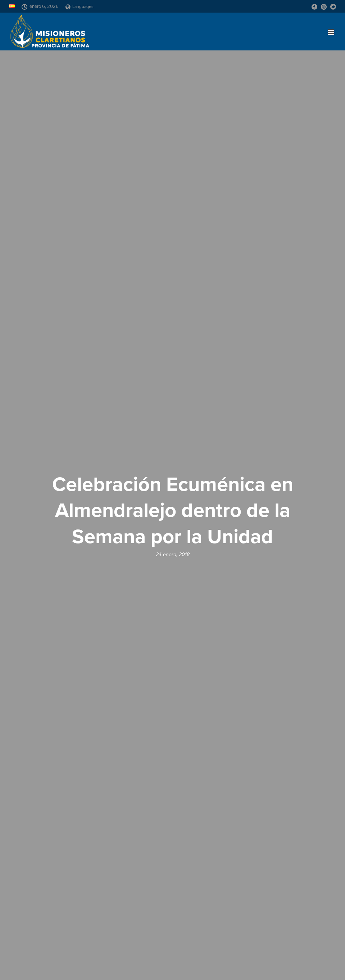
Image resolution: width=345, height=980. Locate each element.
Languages (80, 6)
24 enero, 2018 (173, 554)
